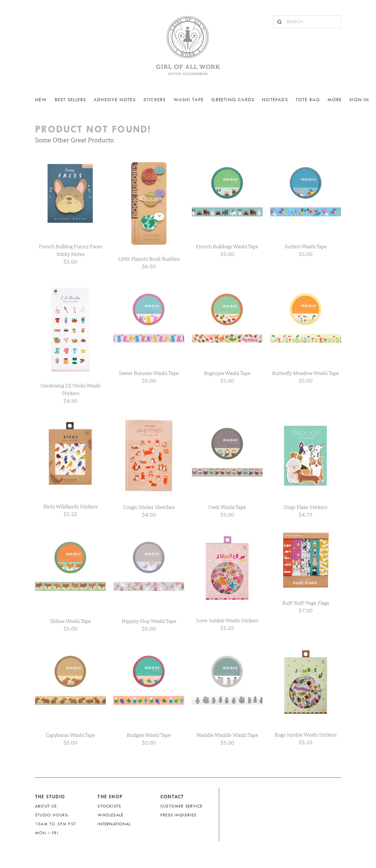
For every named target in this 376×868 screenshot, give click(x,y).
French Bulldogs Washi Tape (227, 247)
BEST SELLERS (70, 100)
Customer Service (181, 806)
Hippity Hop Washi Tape (149, 621)
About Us (46, 806)
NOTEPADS (275, 100)
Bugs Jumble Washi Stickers (306, 735)
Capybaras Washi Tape (70, 735)
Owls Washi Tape (227, 507)
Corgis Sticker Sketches (149, 507)
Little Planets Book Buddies (149, 259)
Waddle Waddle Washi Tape (227, 735)
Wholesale (110, 815)
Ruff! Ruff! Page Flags (306, 603)
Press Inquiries (178, 815)
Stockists (109, 806)
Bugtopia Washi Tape (227, 373)
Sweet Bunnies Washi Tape (149, 373)
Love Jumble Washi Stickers (227, 621)
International (114, 824)
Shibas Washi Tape (71, 621)
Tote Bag (308, 100)
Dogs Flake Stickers (306, 507)
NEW (41, 100)
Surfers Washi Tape (306, 247)
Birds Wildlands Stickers (70, 507)
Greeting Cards (233, 100)
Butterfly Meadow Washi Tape (306, 373)
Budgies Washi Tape (149, 735)
